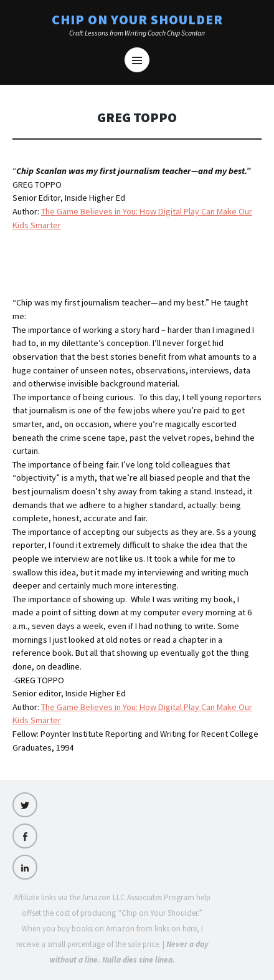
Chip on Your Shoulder (137, 20)
